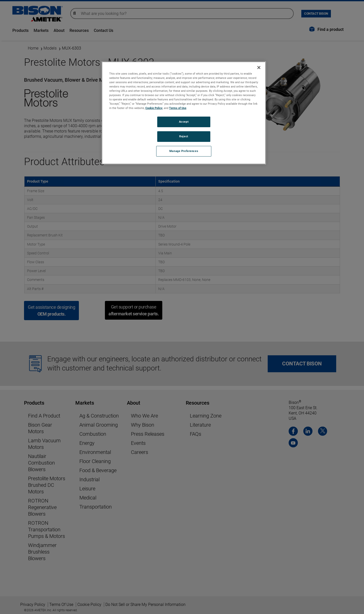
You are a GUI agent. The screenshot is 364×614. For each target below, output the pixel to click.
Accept (184, 122)
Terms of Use (178, 108)
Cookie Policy (154, 108)
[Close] (259, 68)
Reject (184, 136)
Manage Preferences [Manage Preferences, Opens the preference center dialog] (184, 151)
